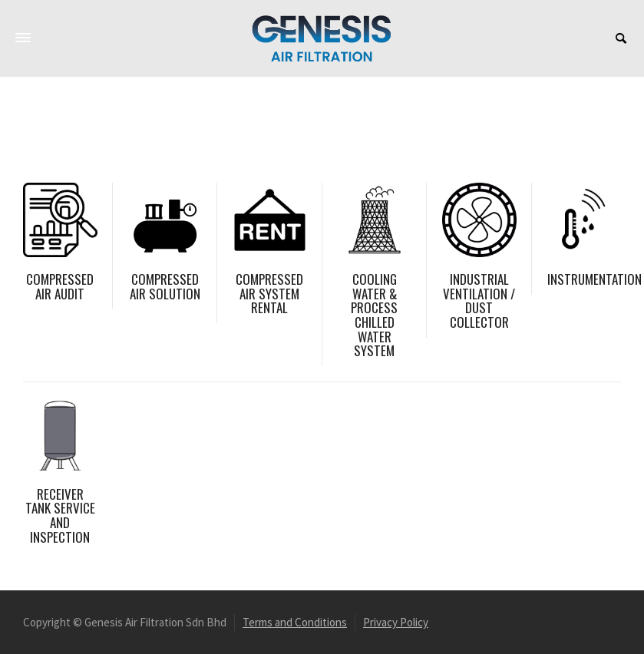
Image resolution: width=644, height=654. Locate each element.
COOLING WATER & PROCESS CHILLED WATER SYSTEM (374, 315)
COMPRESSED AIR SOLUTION (165, 286)
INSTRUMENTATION (594, 279)
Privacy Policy (396, 622)
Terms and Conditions (295, 622)
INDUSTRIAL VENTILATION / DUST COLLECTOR (479, 301)
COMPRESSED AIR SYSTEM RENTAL (269, 293)
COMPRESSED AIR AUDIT (60, 286)
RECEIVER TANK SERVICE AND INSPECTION (60, 515)
